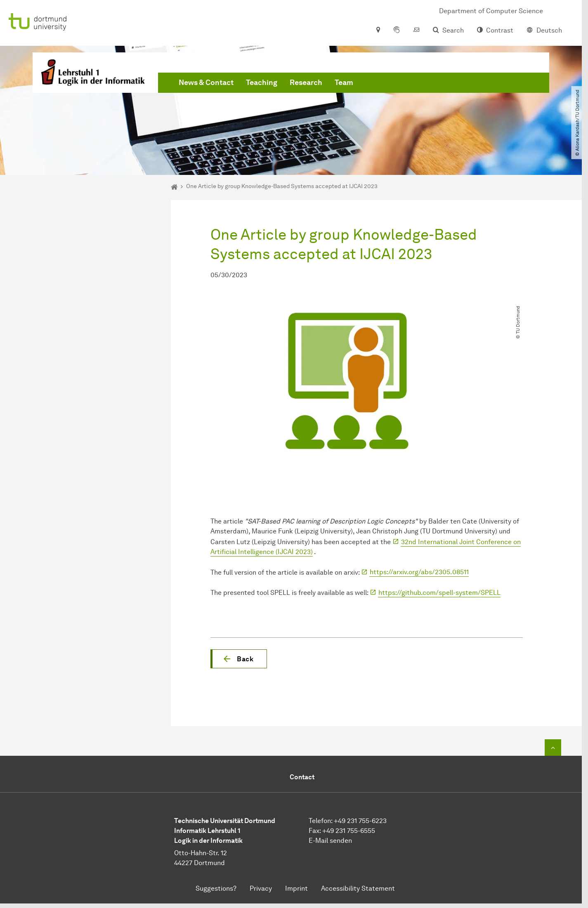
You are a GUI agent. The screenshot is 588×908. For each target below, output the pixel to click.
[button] (239, 659)
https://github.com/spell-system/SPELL (439, 593)
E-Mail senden (330, 841)
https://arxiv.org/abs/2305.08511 (419, 572)
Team (344, 83)
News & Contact (206, 83)
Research (306, 83)
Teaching (262, 83)
